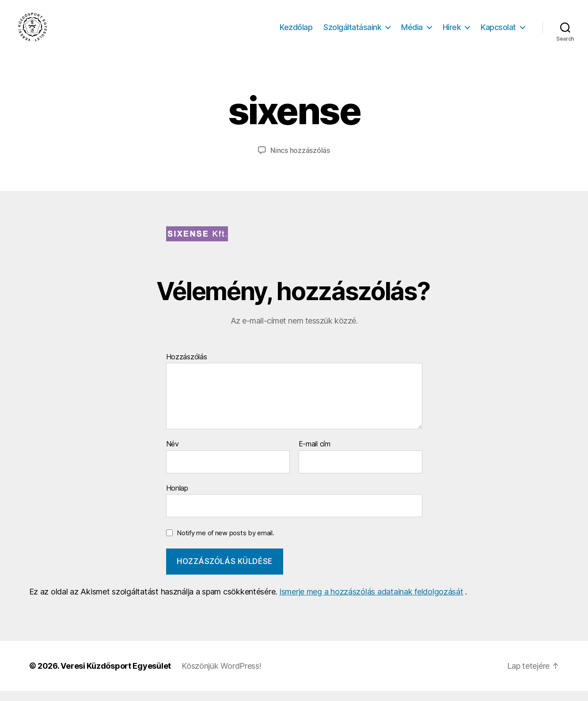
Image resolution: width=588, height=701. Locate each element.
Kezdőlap (296, 32)
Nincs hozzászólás (300, 161)
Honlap (177, 498)
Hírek (452, 32)
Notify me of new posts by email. (225, 543)
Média (412, 32)
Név (173, 455)
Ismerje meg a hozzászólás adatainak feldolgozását (371, 602)
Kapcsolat (498, 32)
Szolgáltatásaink (352, 32)
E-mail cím (315, 455)
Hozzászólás (187, 367)
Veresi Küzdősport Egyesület (116, 676)
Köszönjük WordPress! (222, 676)
